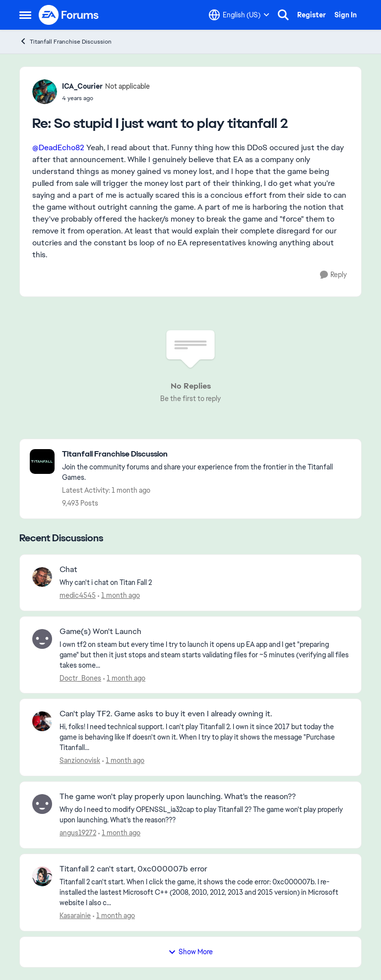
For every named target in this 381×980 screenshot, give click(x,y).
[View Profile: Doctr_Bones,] (42, 639)
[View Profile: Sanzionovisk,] (42, 721)
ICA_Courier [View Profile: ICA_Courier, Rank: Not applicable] (82, 86)
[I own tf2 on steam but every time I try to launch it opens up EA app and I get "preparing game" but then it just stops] (204, 655)
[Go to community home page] (69, 15)
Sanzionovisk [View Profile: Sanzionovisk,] (80, 760)
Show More (190, 952)
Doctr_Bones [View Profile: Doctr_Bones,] (80, 678)
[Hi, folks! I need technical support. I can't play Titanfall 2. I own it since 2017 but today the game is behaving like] (204, 737)
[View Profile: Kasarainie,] (42, 876)
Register (312, 15)
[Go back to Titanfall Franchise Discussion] (207, 454)
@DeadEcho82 (58, 147)
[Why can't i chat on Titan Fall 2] (204, 583)
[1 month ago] (119, 596)
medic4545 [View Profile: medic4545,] (78, 595)
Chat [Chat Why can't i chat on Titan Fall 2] (68, 570)
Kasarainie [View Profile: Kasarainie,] (75, 916)
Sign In (346, 15)
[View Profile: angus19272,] (42, 804)
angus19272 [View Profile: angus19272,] (78, 833)
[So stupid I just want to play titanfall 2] (106, 98)
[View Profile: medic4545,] (42, 577)
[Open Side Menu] (25, 15)
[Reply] (333, 275)
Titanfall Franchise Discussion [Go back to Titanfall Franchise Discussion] (65, 41)
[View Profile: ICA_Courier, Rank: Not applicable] (45, 92)
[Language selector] (239, 15)
